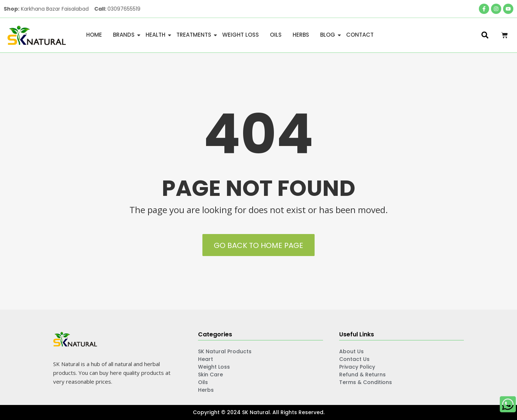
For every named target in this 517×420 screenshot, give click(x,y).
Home (94, 35)
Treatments (195, 35)
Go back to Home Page (258, 245)
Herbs (301, 35)
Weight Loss (241, 35)
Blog (329, 35)
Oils (276, 35)
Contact (360, 35)
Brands (125, 35)
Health (157, 35)
